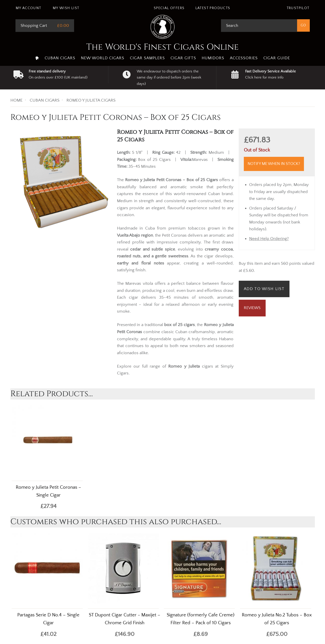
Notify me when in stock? (274, 164)
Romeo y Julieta (184, 366)
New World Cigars (103, 58)
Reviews (252, 308)
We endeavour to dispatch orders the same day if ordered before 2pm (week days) (169, 78)
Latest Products (213, 8)
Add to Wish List (264, 289)
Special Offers (169, 8)
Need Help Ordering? (269, 239)
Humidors (213, 58)
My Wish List (66, 8)
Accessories (244, 58)
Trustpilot (298, 8)
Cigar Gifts (183, 58)
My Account (29, 8)
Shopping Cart (34, 26)
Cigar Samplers (147, 58)
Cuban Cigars (60, 58)
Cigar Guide (277, 58)
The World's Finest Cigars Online (162, 47)
